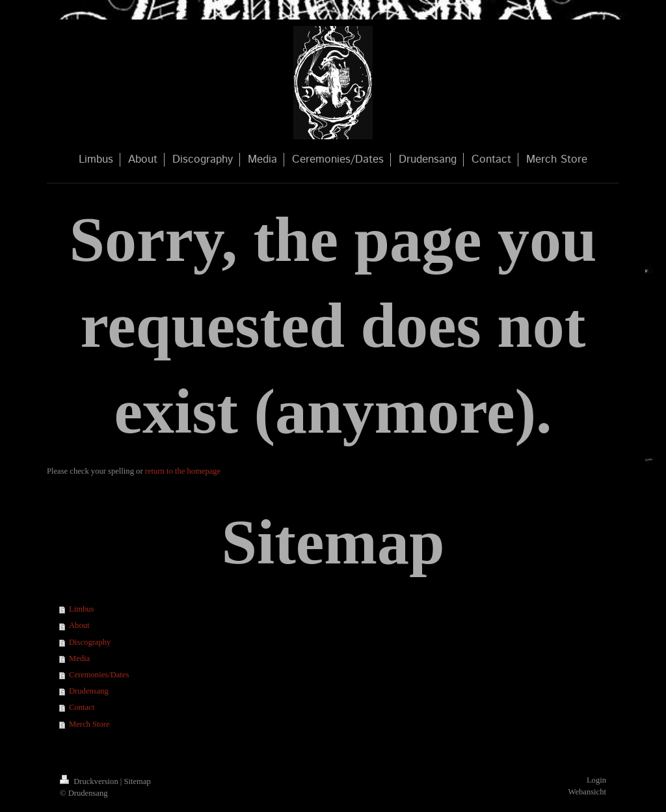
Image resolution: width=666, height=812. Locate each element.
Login (596, 780)
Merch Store (89, 724)
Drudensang (89, 691)
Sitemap (138, 781)
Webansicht (587, 792)
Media (79, 658)
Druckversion (90, 781)
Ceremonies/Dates (99, 675)
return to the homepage (183, 471)
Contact (82, 707)
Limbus (81, 609)
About (79, 625)
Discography (90, 642)
